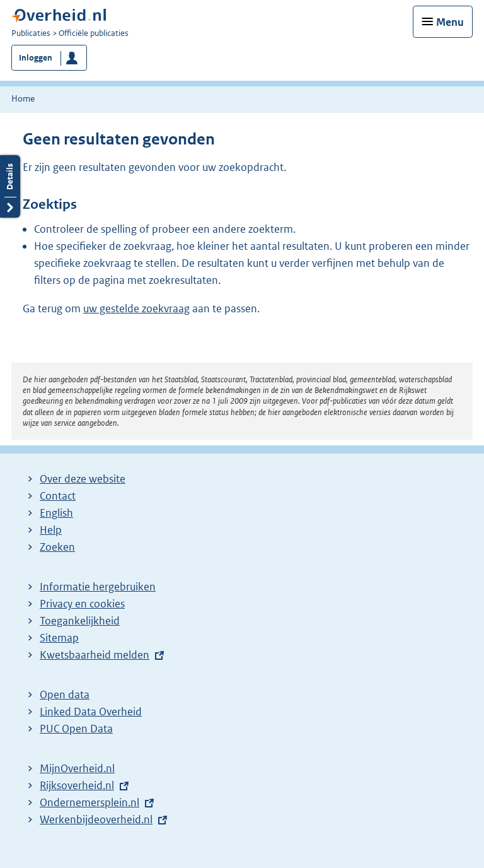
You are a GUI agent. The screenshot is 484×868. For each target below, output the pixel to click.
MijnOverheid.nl (77, 768)
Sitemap (59, 638)
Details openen (10, 186)
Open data (65, 695)
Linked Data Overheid (91, 712)
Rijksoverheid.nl (77, 785)
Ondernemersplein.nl (89, 802)
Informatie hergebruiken (98, 587)
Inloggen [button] (36, 58)
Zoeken (57, 547)
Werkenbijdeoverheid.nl (96, 819)
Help (51, 530)
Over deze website (83, 479)
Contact (58, 496)
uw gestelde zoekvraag (136, 308)
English (56, 513)
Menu (450, 22)
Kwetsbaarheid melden (95, 655)
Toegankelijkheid (80, 621)
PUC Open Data (76, 729)
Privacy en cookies (82, 604)
